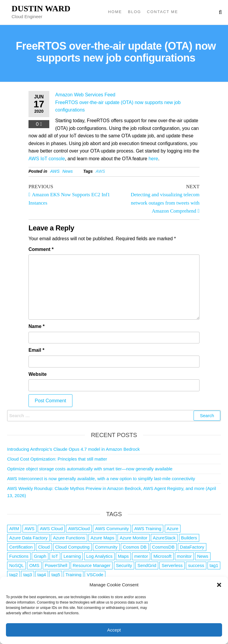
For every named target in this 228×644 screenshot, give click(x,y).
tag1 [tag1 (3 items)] (214, 565)
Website (38, 374)
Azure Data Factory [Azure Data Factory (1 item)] (28, 538)
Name (37, 326)
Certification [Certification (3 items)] (21, 547)
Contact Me (163, 12)
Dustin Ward (41, 8)
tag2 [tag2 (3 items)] (14, 575)
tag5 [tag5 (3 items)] (56, 575)
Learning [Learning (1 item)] (72, 556)
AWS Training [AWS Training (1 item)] (148, 528)
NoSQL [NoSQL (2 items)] (16, 565)
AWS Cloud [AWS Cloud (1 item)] (51, 528)
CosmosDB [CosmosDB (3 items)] (163, 547)
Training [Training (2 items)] (74, 575)
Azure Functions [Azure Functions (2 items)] (69, 538)
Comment (41, 249)
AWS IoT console (47, 159)
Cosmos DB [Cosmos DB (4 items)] (135, 547)
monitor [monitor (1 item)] (184, 556)
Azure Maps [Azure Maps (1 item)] (102, 538)
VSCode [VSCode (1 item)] (95, 575)
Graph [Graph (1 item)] (40, 556)
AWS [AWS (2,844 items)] (30, 528)
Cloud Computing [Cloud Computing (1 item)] (72, 547)
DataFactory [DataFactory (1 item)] (192, 547)
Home (115, 12)
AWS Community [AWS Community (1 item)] (112, 528)
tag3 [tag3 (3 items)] (27, 575)
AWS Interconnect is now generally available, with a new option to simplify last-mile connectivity (101, 479)
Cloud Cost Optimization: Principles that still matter (57, 459)
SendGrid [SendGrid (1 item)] (147, 565)
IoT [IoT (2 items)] (55, 556)
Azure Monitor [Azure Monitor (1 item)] (133, 538)
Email (36, 350)
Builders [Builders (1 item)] (189, 538)
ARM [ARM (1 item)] (14, 528)
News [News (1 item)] (203, 556)
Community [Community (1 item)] (106, 547)
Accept (114, 630)
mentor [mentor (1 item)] (141, 556)
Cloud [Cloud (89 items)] (44, 547)
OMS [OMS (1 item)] (34, 565)
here (153, 159)
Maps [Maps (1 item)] (123, 556)
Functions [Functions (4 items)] (19, 556)
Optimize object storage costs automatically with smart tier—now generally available (90, 469)
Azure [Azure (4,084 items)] (173, 528)
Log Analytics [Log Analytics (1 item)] (99, 556)
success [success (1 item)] (196, 565)
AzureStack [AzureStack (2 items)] (164, 538)
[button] (219, 585)
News (68, 171)
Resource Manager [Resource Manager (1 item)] (92, 565)
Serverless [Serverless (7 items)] (172, 565)
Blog (134, 12)
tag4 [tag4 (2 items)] (42, 575)
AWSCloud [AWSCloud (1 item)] (79, 528)
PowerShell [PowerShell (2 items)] (56, 565)
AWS (55, 171)
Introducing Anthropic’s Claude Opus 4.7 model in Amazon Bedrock (73, 449)
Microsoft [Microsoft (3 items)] (163, 556)
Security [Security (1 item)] (124, 565)
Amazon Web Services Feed (85, 95)
